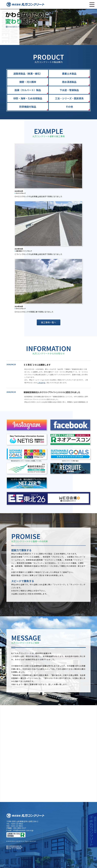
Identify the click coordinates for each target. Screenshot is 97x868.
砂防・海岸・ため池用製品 (28, 98)
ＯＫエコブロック (20, 193)
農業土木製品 (69, 74)
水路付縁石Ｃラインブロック (23, 251)
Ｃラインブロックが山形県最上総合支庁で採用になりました (38, 254)
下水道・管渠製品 (69, 90)
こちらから (41, 383)
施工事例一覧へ (49, 322)
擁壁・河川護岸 (28, 82)
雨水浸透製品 (69, 82)
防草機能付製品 (28, 107)
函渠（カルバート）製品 (28, 90)
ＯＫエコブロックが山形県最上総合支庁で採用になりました (38, 196)
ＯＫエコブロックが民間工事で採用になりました (34, 312)
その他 (69, 107)
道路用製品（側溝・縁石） (28, 74)
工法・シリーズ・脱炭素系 (69, 98)
